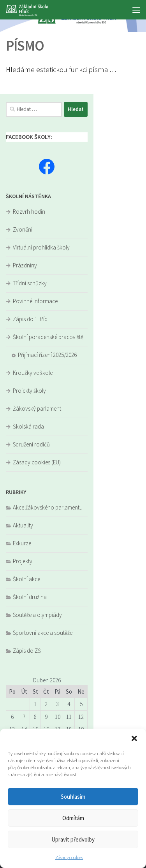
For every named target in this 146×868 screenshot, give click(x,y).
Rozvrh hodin (29, 212)
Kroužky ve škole (33, 373)
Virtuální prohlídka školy (41, 247)
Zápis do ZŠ (27, 651)
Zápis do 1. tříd (30, 319)
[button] (134, 738)
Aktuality (23, 525)
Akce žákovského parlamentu (48, 507)
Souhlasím (73, 797)
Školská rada (28, 426)
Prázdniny (25, 265)
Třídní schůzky (30, 283)
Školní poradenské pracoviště (48, 337)
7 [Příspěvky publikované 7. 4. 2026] (24, 717)
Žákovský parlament (37, 409)
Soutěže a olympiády (37, 615)
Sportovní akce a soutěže (43, 633)
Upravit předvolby (73, 839)
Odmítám (73, 818)
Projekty (23, 561)
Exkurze (22, 543)
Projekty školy (29, 391)
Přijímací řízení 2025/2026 (47, 355)
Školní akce (26, 579)
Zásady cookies (69, 857)
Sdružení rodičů (31, 444)
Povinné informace (35, 301)
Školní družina (30, 597)
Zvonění (23, 229)
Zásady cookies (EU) (37, 462)
